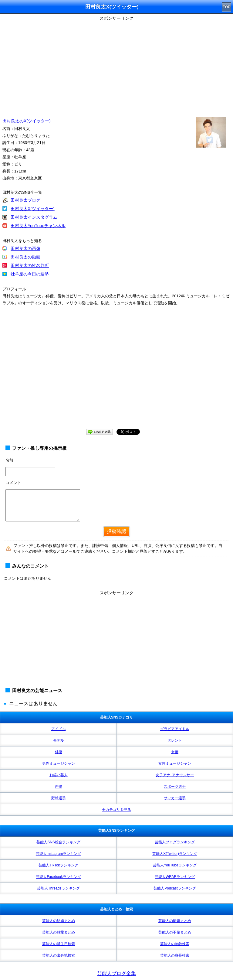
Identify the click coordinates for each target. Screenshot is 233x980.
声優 (59, 787)
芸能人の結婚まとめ (59, 921)
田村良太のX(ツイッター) (27, 121)
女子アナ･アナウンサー (175, 775)
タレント (175, 740)
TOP (227, 7)
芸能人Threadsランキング (58, 888)
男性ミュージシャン (59, 763)
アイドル (59, 729)
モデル (59, 740)
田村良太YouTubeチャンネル (38, 226)
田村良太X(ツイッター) (33, 209)
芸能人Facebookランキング (58, 877)
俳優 (59, 752)
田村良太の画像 (25, 248)
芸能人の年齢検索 (175, 944)
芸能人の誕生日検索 (59, 944)
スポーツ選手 (175, 787)
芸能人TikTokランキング (58, 865)
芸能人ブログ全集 (116, 973)
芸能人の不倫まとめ (175, 932)
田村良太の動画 (25, 257)
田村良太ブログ (25, 200)
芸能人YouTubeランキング (175, 865)
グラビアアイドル (175, 729)
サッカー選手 (175, 798)
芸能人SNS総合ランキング (58, 842)
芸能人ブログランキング (175, 842)
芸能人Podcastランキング (175, 888)
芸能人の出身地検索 (59, 955)
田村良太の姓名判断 (30, 265)
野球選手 (59, 798)
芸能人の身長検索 (175, 955)
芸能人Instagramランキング (58, 854)
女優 (175, 752)
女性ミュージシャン (175, 763)
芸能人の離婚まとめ (175, 921)
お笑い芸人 (59, 775)
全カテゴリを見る (116, 810)
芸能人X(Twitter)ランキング (175, 854)
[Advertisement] (116, 65)
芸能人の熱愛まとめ (59, 932)
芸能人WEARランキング (175, 877)
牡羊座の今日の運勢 (30, 274)
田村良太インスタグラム (34, 217)
